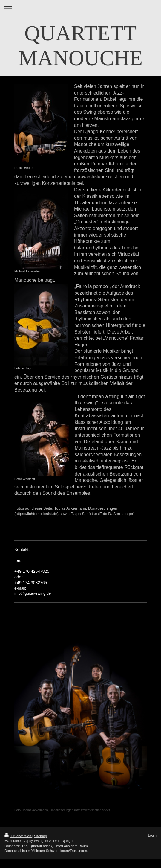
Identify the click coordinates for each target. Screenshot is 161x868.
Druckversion (18, 836)
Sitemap (40, 836)
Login (152, 835)
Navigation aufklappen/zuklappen (80, 8)
